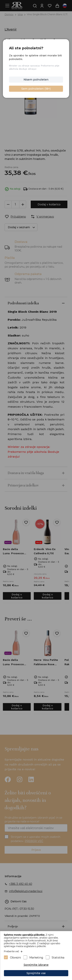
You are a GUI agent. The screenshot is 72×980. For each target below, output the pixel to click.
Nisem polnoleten (36, 80)
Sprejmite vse (36, 973)
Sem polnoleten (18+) (36, 89)
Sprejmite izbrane (36, 965)
